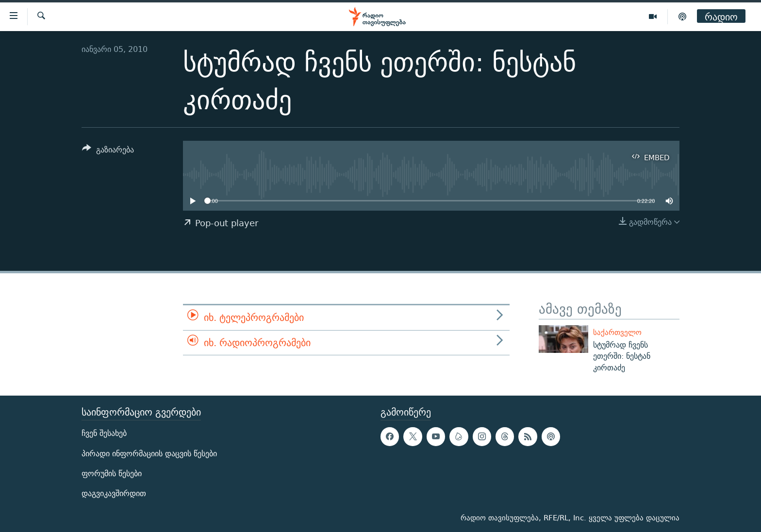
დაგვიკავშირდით (114, 493)
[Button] (108, 151)
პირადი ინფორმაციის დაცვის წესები (149, 453)
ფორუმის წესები (112, 474)
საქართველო (617, 332)
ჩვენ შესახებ (104, 433)
